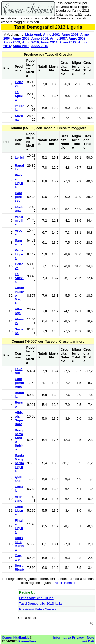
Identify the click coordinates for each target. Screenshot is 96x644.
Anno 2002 (51, 35)
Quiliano (19, 479)
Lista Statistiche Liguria (36, 598)
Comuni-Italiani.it (15, 637)
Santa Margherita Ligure (19, 463)
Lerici (19, 157)
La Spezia (19, 96)
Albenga (18, 311)
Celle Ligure (19, 510)
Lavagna (19, 209)
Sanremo (19, 242)
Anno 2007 (58, 38)
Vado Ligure (19, 254)
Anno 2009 (12, 42)
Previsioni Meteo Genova (38, 609)
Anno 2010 (30, 42)
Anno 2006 (40, 38)
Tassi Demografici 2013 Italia (40, 604)
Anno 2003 (70, 35)
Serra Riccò (19, 567)
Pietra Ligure (19, 181)
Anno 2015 (21, 46)
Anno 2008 (77, 38)
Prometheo (27, 641)
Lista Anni (33, 35)
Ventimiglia (19, 220)
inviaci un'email (64, 583)
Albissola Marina (19, 544)
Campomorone (19, 383)
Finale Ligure (19, 526)
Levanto (19, 371)
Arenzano (19, 499)
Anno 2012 (68, 42)
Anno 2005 (21, 38)
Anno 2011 (49, 42)
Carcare (19, 558)
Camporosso (19, 197)
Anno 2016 (40, 46)
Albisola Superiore (19, 418)
